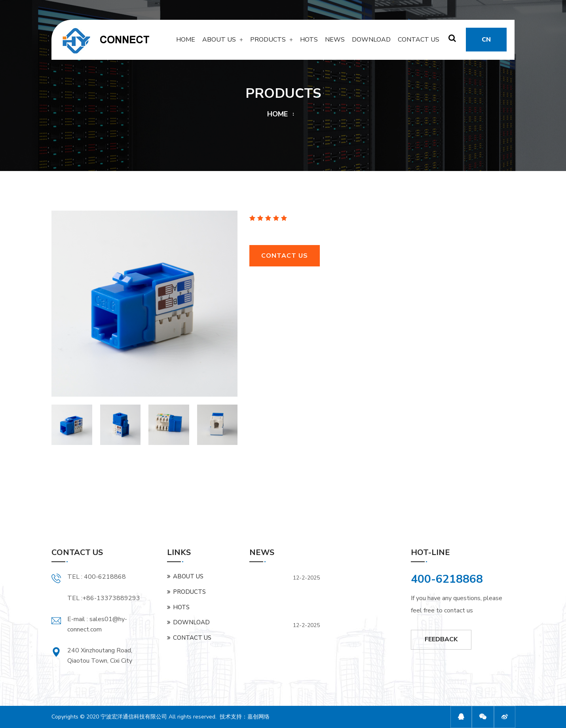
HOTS (309, 42)
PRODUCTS (268, 42)
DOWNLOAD (371, 42)
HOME (186, 42)
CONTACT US (419, 42)
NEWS (335, 42)
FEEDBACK (441, 639)
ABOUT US (219, 42)
